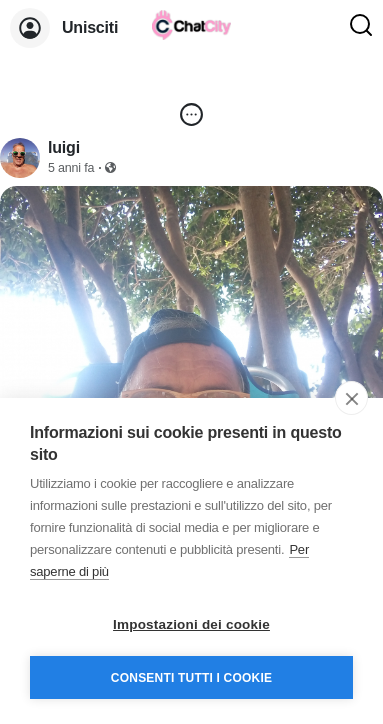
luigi (64, 147)
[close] (351, 398)
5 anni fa (71, 168)
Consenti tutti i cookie (191, 678)
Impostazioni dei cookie (191, 624)
